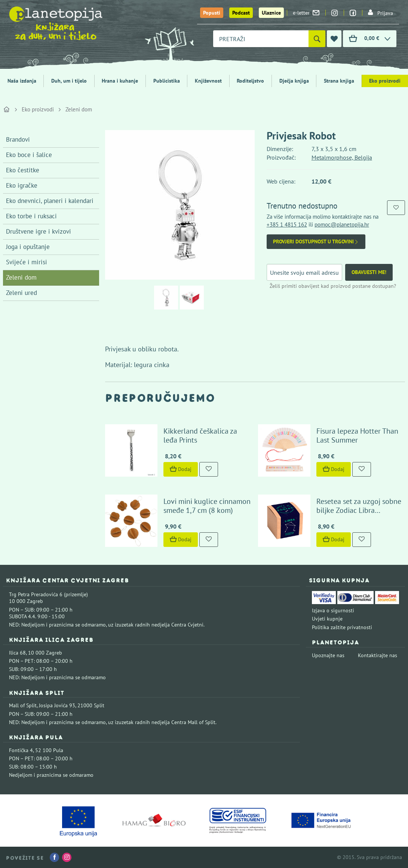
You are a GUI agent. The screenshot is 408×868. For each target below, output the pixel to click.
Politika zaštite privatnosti (342, 627)
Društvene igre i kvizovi (39, 231)
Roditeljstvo (250, 81)
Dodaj (181, 469)
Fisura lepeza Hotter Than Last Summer (357, 435)
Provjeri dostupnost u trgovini (316, 242)
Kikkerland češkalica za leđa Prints (200, 435)
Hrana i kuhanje (120, 81)
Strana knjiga (339, 81)
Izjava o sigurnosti (333, 610)
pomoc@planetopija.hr (342, 224)
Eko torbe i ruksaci (31, 216)
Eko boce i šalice (29, 155)
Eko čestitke (23, 170)
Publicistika (167, 81)
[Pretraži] (317, 39)
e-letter (306, 13)
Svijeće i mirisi (27, 262)
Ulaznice (271, 13)
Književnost (208, 81)
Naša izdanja (22, 81)
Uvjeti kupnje (327, 619)
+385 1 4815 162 (287, 224)
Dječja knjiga (294, 81)
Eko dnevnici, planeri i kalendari (50, 201)
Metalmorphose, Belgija (342, 157)
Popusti (212, 13)
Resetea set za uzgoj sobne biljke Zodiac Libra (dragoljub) (359, 510)
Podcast (241, 13)
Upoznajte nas (328, 655)
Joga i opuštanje (28, 247)
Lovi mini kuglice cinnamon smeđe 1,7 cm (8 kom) (207, 506)
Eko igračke (22, 185)
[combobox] (261, 39)
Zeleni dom (79, 109)
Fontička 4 (21, 750)
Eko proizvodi (385, 81)
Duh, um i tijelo (69, 81)
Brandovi (18, 139)
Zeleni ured (22, 293)
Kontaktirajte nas (378, 655)
